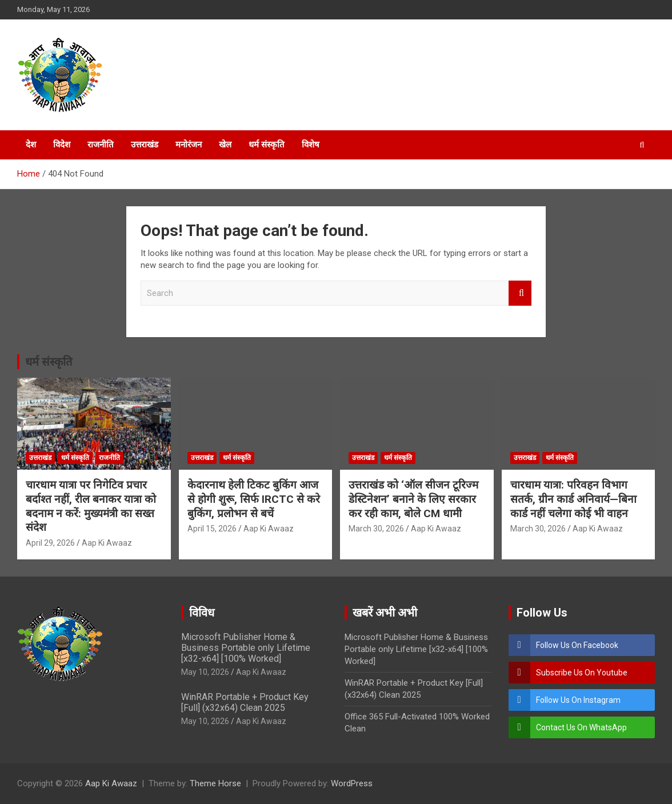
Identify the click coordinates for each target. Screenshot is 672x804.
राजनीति (101, 145)
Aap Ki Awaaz (107, 543)
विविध (202, 613)
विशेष (311, 145)
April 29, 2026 (50, 543)
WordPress (352, 783)
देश (31, 145)
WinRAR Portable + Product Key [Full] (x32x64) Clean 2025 (245, 702)
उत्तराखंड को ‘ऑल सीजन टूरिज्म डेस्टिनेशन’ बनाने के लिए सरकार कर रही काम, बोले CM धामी (413, 499)
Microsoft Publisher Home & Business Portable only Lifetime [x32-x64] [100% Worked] (246, 648)
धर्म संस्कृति (267, 145)
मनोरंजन (189, 145)
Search (520, 293)
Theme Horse (215, 783)
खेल (225, 145)
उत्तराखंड (145, 145)
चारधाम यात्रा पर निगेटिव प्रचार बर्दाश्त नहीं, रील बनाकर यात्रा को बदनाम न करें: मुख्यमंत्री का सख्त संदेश (91, 506)
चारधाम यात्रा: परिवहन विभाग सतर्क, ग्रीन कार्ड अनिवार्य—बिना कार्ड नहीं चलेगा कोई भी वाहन (573, 499)
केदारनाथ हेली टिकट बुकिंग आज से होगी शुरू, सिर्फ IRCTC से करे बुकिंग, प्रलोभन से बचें (254, 499)
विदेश (62, 145)
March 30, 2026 (376, 529)
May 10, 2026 (205, 672)
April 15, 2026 (212, 529)
